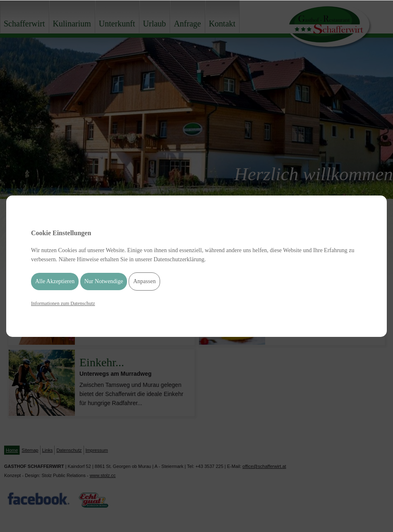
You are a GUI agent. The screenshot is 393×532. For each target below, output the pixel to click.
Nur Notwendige (104, 281)
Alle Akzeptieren (55, 281)
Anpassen (144, 281)
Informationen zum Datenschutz (63, 303)
